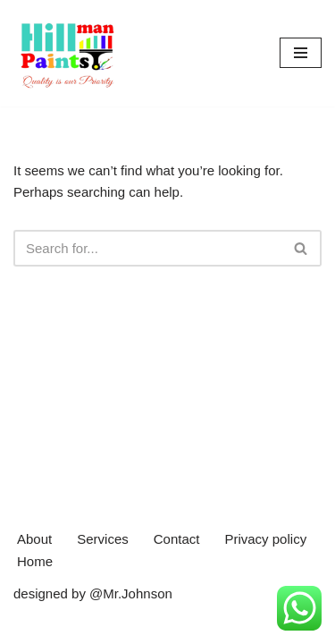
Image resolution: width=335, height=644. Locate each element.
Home (35, 561)
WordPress (163, 626)
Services (103, 539)
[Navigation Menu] (301, 53)
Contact (177, 539)
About (34, 539)
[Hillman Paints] (67, 53)
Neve (29, 626)
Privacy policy (265, 539)
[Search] (147, 248)
